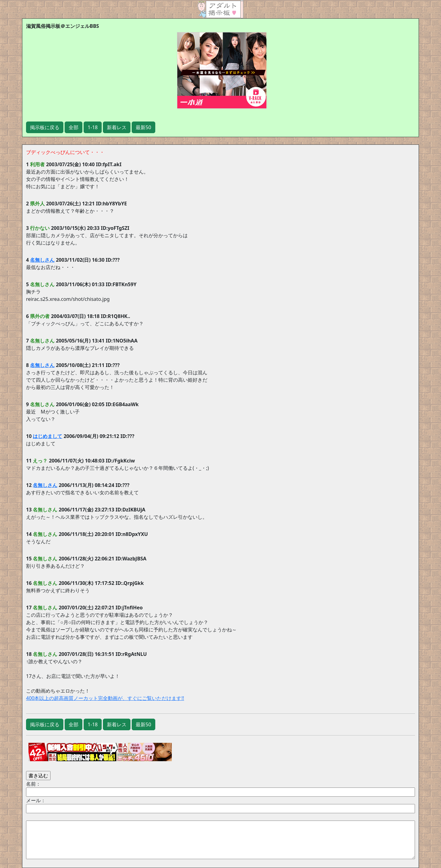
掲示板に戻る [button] (45, 127)
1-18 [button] (93, 127)
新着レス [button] (117, 127)
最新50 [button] (143, 127)
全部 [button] (73, 127)
